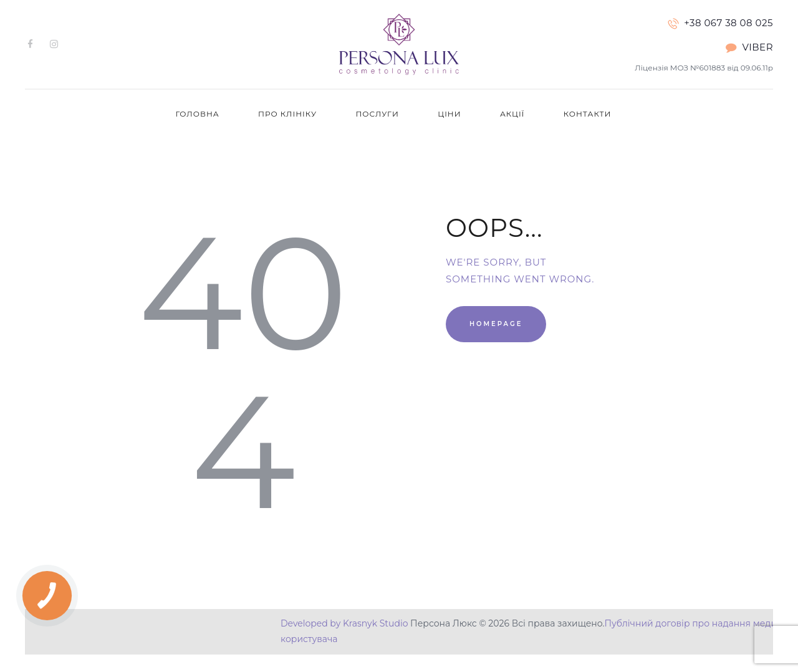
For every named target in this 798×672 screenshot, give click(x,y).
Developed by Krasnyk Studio (344, 623)
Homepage (496, 324)
